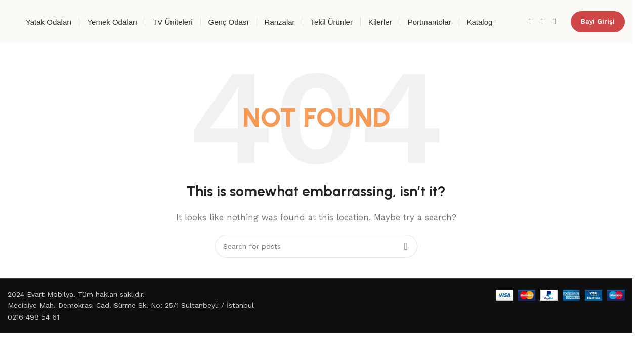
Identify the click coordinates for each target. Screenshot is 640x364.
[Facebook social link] (530, 21)
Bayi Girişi (598, 21)
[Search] (316, 246)
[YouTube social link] (554, 21)
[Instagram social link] (542, 21)
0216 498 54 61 (33, 317)
